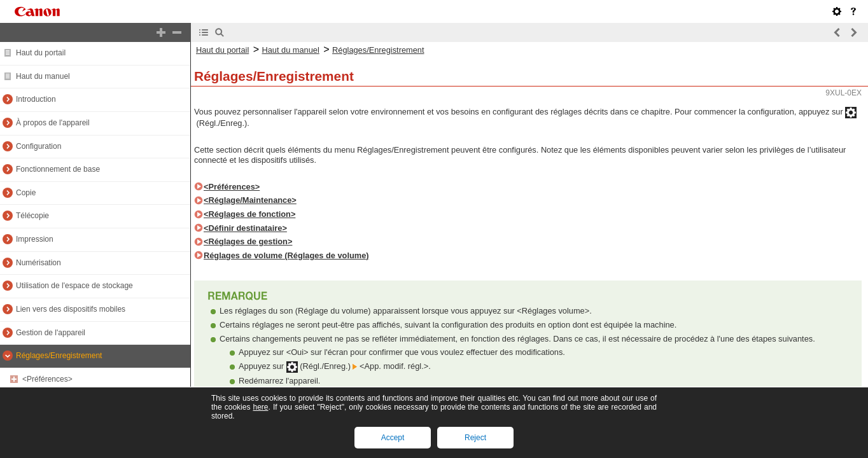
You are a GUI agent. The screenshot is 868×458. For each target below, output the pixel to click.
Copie (26, 193)
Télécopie (32, 216)
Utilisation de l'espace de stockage (74, 286)
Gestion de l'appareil (51, 333)
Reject (475, 438)
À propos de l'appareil (53, 123)
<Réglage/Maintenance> (250, 200)
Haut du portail (41, 53)
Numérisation (38, 263)
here (260, 407)
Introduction (36, 99)
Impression (35, 239)
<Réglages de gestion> (248, 241)
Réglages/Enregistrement (59, 356)
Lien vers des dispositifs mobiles (71, 309)
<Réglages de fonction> (249, 214)
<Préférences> (47, 379)
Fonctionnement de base (58, 169)
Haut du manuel (43, 76)
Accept (393, 438)
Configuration (38, 146)
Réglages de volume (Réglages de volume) (286, 255)
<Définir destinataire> (245, 228)
